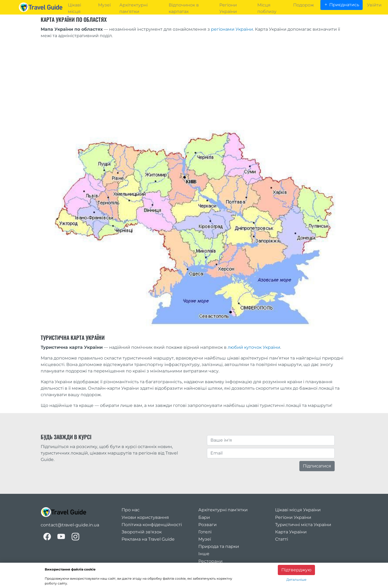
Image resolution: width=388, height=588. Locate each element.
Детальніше (296, 580)
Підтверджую (296, 570)
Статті (282, 539)
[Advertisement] (194, 81)
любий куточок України (254, 347)
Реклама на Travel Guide (148, 539)
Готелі (205, 532)
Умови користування (145, 517)
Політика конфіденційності (152, 525)
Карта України (291, 532)
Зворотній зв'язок (142, 532)
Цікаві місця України (298, 510)
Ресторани (210, 561)
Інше (204, 554)
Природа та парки (219, 546)
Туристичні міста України (303, 525)
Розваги (207, 525)
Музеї (205, 539)
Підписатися (317, 466)
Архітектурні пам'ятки (223, 510)
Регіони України (293, 517)
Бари (204, 517)
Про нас (131, 510)
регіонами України (232, 29)
